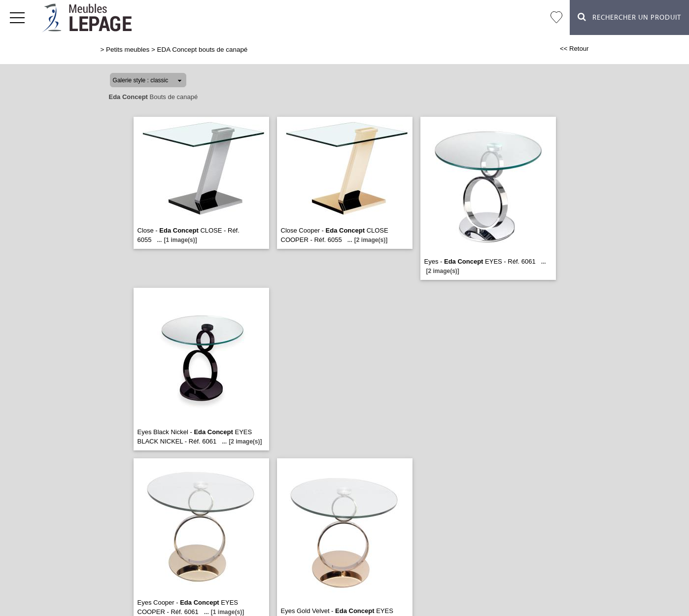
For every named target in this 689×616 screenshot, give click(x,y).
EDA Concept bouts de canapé (203, 50)
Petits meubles (128, 50)
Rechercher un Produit (629, 17)
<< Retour (574, 49)
